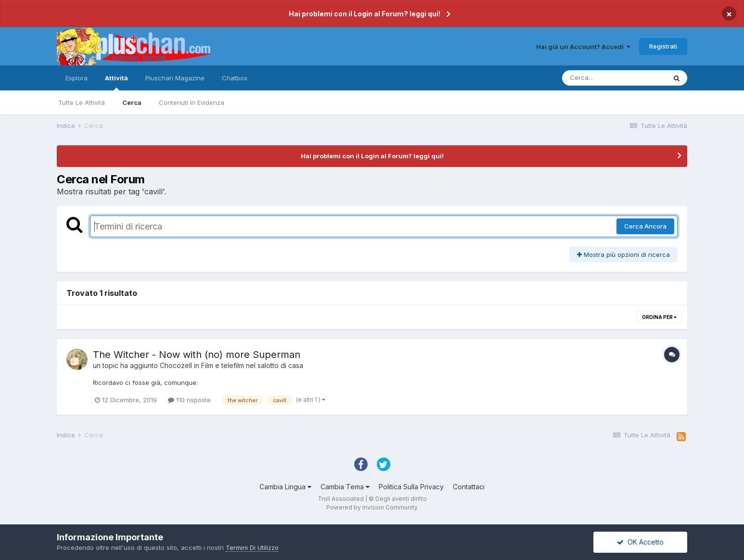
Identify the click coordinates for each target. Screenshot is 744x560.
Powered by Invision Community (372, 507)
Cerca (132, 102)
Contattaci (469, 487)
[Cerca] (614, 78)
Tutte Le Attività (82, 102)
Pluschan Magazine (175, 78)
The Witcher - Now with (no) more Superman (197, 355)
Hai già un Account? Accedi (583, 47)
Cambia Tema (345, 487)
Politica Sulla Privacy (411, 487)
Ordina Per (659, 317)
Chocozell (176, 365)
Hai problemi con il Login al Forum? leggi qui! (365, 14)
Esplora (77, 78)
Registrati (663, 46)
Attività (116, 82)
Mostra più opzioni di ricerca (623, 255)
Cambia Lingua (285, 487)
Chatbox (235, 78)
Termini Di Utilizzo (252, 547)
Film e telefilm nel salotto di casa (252, 365)
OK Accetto (640, 542)
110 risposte (189, 400)
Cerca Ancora (645, 226)
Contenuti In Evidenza (192, 102)
